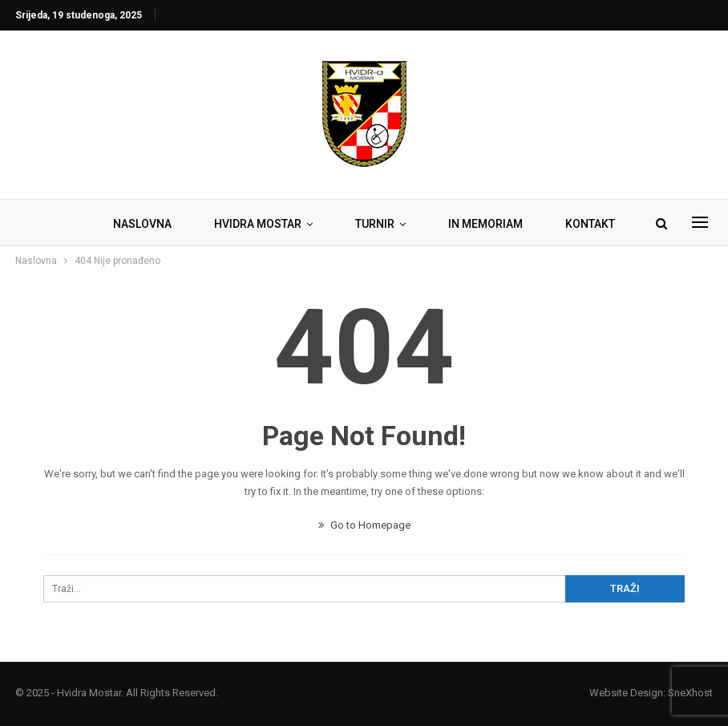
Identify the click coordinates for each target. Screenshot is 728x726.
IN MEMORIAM (485, 224)
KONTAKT (590, 224)
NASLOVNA (142, 224)
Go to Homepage (364, 525)
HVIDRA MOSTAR (258, 224)
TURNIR (375, 224)
